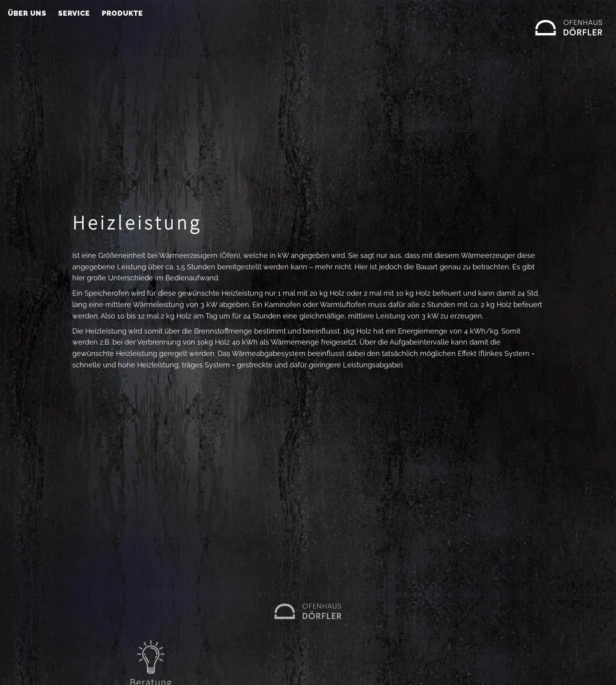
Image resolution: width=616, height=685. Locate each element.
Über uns (27, 13)
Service (74, 13)
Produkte (122, 13)
